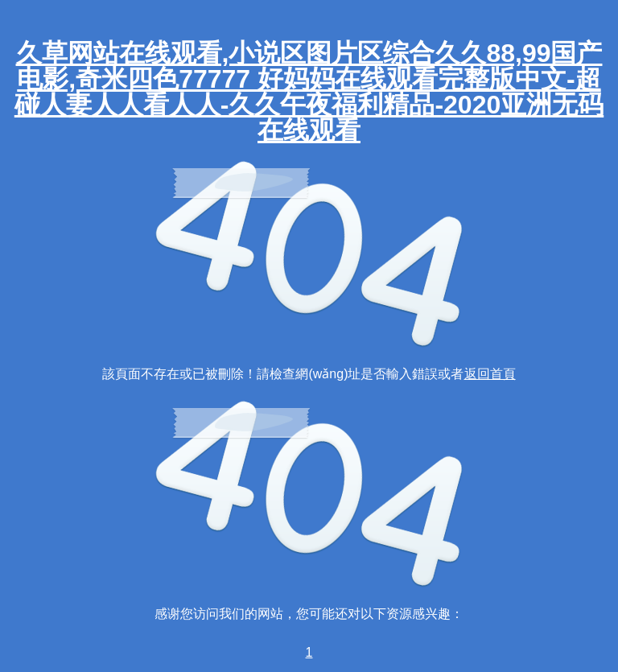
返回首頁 (490, 374)
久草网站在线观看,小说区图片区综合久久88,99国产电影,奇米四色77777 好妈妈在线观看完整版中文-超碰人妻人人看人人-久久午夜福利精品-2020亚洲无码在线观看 (309, 92)
